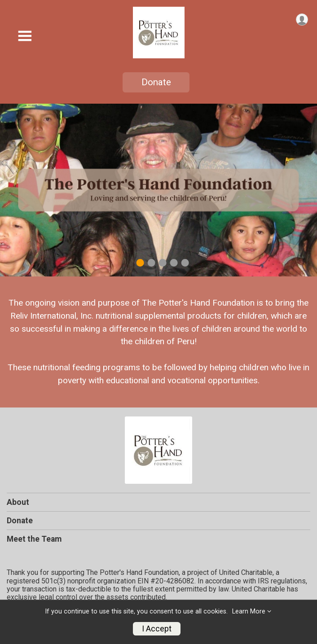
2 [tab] (152, 263)
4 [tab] (174, 263)
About (18, 502)
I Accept (157, 629)
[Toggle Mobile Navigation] (25, 36)
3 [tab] (163, 263)
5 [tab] (185, 263)
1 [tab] (140, 263)
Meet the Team (34, 539)
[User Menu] (302, 20)
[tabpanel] (158, 190)
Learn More (249, 611)
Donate (156, 82)
